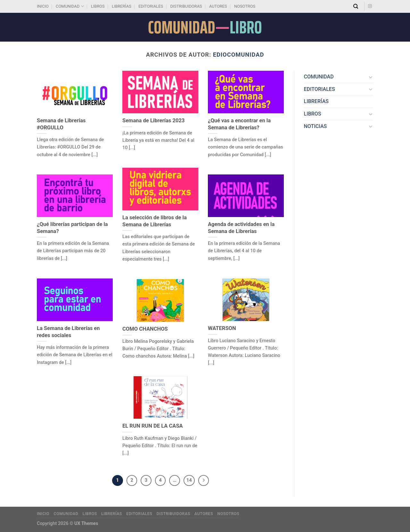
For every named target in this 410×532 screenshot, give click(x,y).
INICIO (43, 6)
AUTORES (218, 6)
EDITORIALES (151, 6)
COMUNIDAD (70, 6)
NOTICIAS (316, 126)
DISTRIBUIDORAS (186, 6)
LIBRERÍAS (122, 6)
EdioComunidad (239, 55)
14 (189, 480)
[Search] (356, 6)
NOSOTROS (245, 6)
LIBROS (98, 6)
